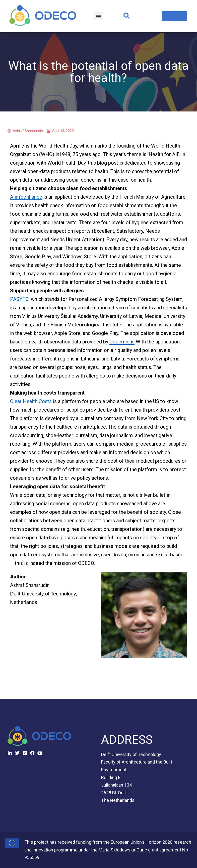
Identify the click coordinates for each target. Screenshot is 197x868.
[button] (98, 16)
